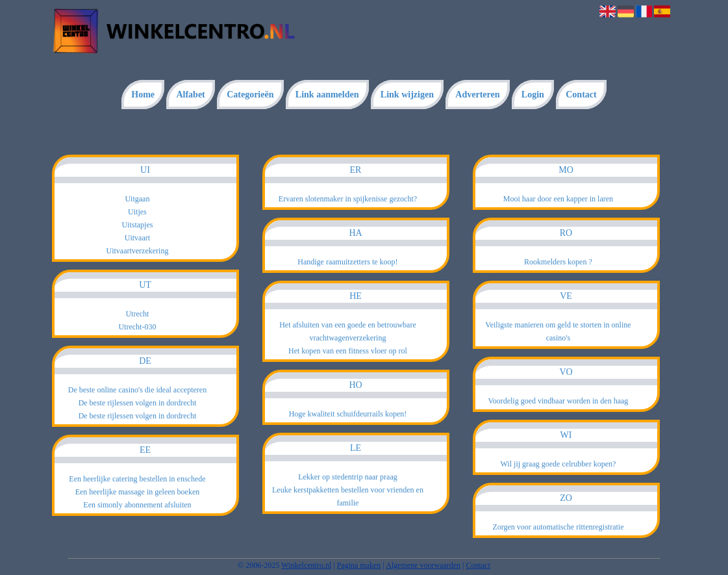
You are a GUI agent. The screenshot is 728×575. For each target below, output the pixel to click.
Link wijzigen (407, 95)
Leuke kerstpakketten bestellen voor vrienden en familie (348, 496)
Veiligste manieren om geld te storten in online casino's (558, 331)
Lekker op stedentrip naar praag (348, 477)
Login (533, 95)
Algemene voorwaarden (423, 565)
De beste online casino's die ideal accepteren (137, 390)
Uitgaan (137, 199)
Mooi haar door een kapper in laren (558, 199)
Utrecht (137, 314)
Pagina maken (359, 565)
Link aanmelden (327, 95)
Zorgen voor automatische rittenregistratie (558, 527)
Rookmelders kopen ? (558, 262)
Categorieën (250, 95)
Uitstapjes (137, 225)
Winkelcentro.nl (306, 565)
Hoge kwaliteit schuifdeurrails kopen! (348, 414)
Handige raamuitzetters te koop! (347, 262)
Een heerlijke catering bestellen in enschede (137, 479)
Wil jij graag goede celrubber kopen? (559, 464)
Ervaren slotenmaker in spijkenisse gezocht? (348, 199)
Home (143, 95)
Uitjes (137, 212)
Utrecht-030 (137, 327)
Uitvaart (137, 238)
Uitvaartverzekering (137, 251)
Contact (581, 95)
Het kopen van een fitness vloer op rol (348, 351)
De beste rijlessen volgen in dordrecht (138, 403)
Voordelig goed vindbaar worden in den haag (559, 401)
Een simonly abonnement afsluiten (137, 505)
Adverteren (477, 95)
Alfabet (190, 95)
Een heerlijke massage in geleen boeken (138, 492)
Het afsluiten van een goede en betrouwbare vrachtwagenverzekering (348, 331)
